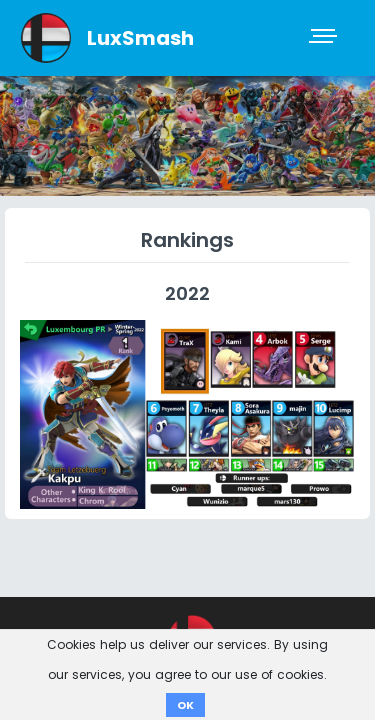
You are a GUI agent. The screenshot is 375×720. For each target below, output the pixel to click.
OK (185, 705)
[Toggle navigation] (325, 38)
